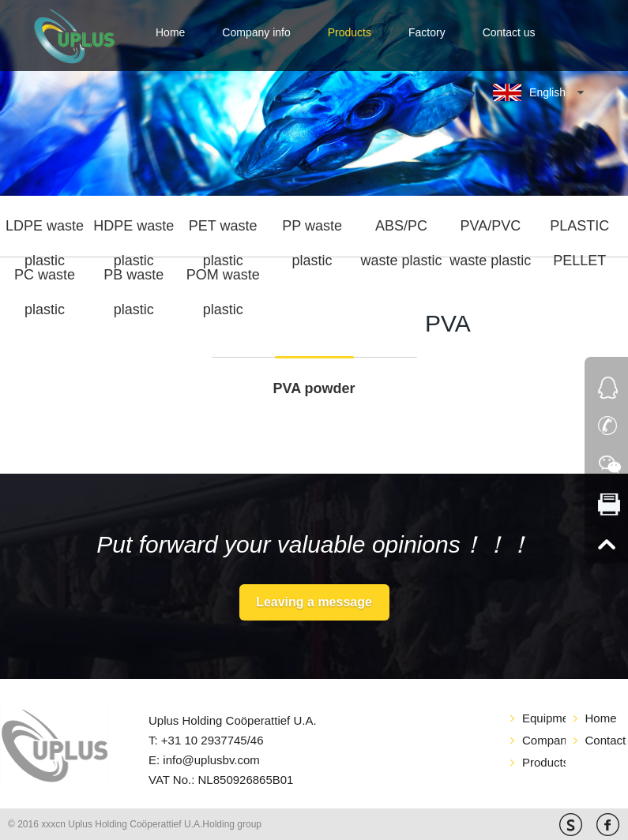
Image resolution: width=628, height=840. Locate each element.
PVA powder (314, 388)
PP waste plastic (312, 231)
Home (170, 32)
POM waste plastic (223, 280)
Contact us (509, 32)
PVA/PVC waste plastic (490, 231)
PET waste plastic (223, 231)
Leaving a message (314, 602)
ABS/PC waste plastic (401, 231)
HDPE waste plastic (133, 231)
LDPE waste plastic (45, 231)
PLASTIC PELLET (579, 231)
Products (350, 32)
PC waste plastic (45, 280)
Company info (256, 32)
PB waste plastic (133, 280)
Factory (427, 32)
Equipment (544, 718)
